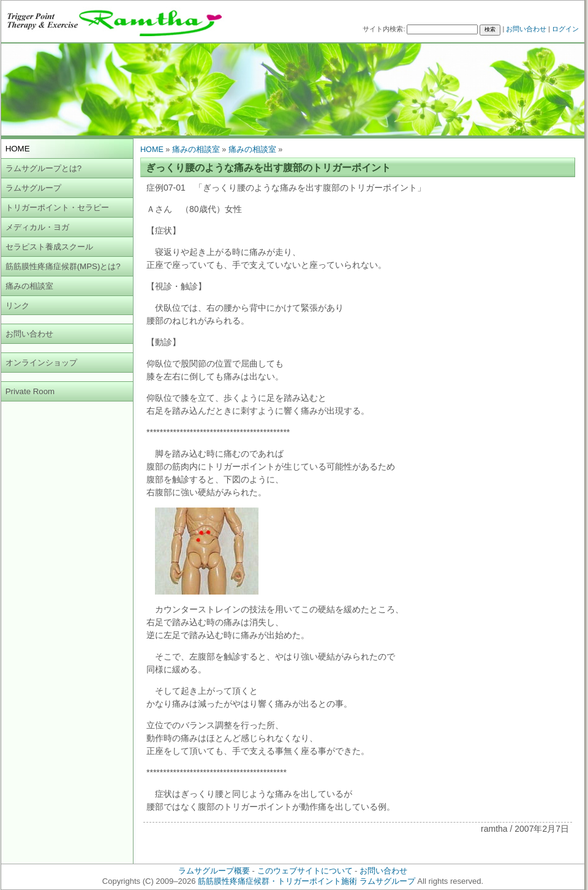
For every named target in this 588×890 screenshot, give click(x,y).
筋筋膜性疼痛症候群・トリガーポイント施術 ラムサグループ (307, 881)
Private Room (30, 391)
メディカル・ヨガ (37, 227)
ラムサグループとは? (43, 168)
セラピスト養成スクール (49, 247)
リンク (17, 306)
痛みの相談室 (29, 286)
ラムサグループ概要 (214, 871)
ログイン (565, 29)
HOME (152, 150)
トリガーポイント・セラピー (57, 207)
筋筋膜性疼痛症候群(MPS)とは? (63, 266)
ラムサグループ (33, 188)
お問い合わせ (526, 29)
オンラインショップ (41, 363)
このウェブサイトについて (305, 871)
